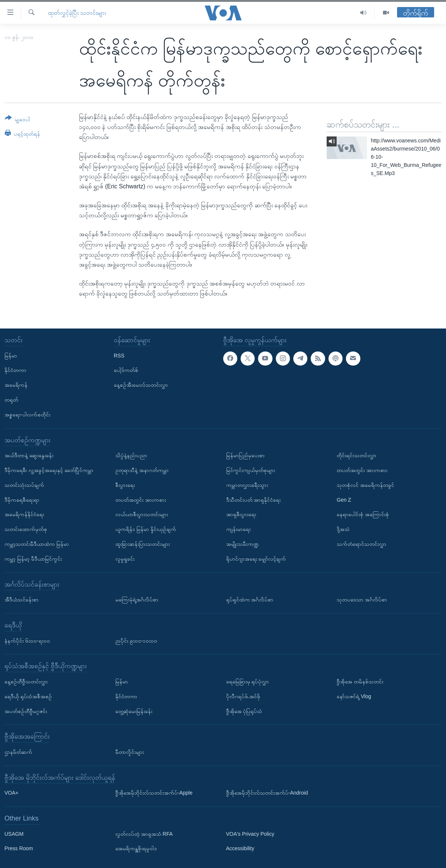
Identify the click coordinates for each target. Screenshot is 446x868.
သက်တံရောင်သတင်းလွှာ (361, 544)
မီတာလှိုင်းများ (130, 752)
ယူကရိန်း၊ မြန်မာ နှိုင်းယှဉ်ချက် (146, 529)
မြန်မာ (11, 355)
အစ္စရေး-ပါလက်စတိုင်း (27, 414)
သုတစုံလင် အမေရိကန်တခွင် (365, 485)
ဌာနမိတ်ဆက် (18, 752)
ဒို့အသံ (343, 529)
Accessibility (240, 848)
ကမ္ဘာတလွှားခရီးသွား (247, 485)
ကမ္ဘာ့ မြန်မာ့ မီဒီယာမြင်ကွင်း (33, 558)
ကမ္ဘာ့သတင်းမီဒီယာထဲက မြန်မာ (37, 544)
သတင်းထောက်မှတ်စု (26, 529)
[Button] (17, 120)
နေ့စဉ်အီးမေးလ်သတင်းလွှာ (141, 385)
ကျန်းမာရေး (238, 529)
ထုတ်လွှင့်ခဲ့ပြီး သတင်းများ (77, 13)
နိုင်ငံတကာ (15, 370)
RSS (119, 355)
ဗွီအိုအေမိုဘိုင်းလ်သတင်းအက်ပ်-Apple (154, 793)
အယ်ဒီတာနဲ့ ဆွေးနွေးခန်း (29, 455)
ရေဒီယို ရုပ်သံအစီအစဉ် (28, 696)
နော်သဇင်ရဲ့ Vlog (354, 696)
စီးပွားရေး (125, 485)
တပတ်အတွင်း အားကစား (141, 499)
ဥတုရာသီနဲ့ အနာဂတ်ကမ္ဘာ (142, 470)
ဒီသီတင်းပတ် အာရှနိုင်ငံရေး (254, 499)
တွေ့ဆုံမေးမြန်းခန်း (134, 711)
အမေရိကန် (16, 385)
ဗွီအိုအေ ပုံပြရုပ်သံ (244, 711)
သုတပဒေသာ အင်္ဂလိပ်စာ (362, 600)
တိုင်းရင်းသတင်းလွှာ (356, 455)
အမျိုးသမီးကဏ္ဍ (242, 544)
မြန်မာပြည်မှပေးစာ (245, 455)
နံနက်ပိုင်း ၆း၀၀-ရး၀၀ (27, 640)
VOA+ (11, 793)
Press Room (19, 848)
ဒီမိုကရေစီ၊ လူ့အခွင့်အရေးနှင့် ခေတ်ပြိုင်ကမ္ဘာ (49, 470)
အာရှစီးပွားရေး (241, 514)
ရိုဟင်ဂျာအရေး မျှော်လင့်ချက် (256, 558)
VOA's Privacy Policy (250, 834)
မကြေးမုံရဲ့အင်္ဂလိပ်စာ (137, 600)
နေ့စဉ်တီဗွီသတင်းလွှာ (26, 681)
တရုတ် (11, 400)
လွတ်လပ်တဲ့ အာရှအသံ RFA (144, 834)
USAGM (14, 834)
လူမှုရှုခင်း (125, 558)
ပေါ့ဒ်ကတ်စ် (126, 370)
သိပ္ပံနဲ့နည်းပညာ (131, 455)
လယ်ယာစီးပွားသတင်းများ (142, 514)
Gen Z (344, 499)
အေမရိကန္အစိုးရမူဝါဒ (136, 848)
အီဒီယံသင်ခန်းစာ (22, 600)
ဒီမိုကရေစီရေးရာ (22, 499)
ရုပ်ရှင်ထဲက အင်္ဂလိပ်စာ (250, 600)
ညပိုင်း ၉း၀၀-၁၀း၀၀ (136, 640)
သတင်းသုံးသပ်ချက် (24, 485)
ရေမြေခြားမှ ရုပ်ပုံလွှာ (248, 681)
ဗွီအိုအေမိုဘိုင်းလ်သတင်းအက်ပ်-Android (267, 793)
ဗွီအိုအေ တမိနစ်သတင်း (360, 681)
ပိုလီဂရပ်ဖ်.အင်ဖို (243, 696)
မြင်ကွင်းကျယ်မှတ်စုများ (251, 470)
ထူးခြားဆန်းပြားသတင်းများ (143, 544)
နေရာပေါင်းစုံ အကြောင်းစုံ (363, 514)
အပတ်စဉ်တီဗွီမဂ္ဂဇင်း (26, 711)
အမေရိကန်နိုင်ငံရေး (24, 514)
